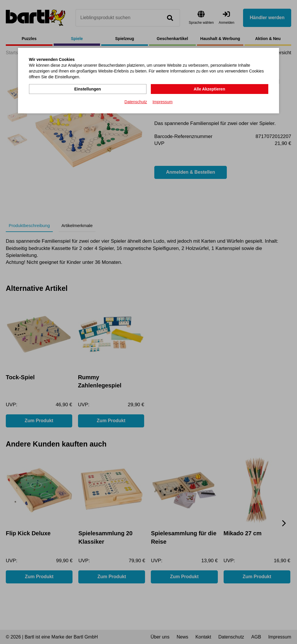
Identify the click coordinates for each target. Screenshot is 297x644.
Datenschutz (136, 102)
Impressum (163, 102)
